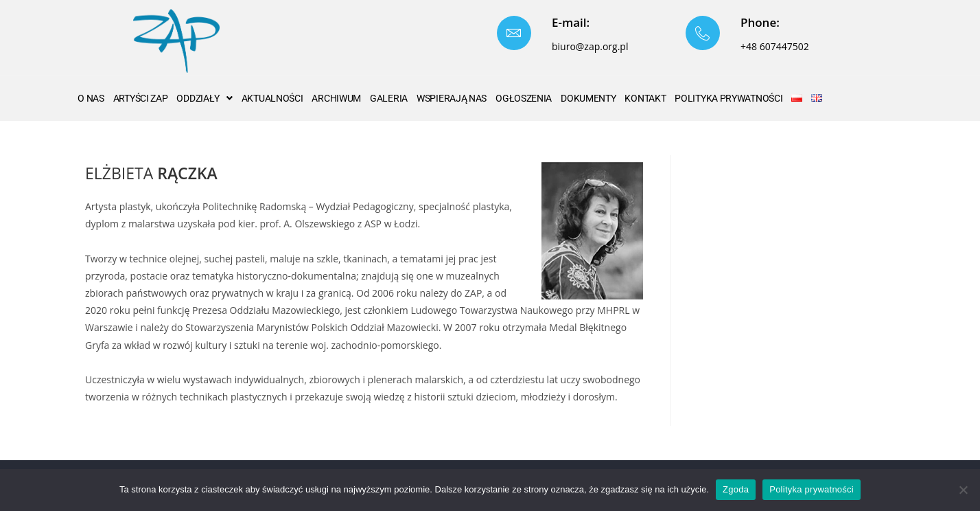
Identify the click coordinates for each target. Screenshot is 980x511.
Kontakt (645, 98)
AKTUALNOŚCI (272, 98)
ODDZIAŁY (204, 98)
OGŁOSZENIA (524, 98)
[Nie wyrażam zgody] (963, 490)
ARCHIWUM (336, 98)
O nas (91, 98)
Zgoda (736, 489)
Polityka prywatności (812, 489)
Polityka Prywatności (728, 98)
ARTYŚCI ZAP (141, 98)
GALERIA (389, 98)
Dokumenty (588, 98)
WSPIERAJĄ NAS (452, 98)
